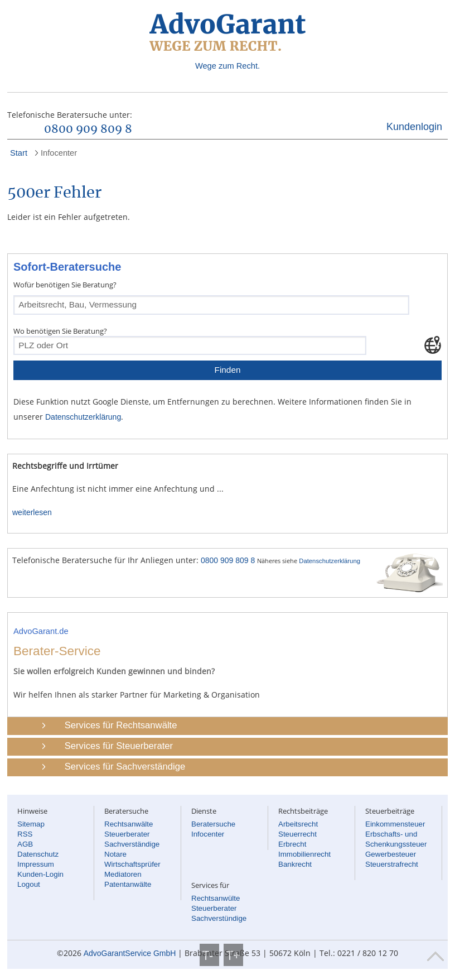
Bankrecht (295, 864)
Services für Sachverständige (125, 767)
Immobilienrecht (304, 854)
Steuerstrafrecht (392, 864)
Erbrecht (292, 844)
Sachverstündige (219, 918)
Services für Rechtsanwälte (121, 725)
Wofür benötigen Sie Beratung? (65, 285)
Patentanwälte (128, 884)
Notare (115, 854)
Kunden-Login (40, 874)
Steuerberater (127, 834)
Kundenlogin (414, 127)
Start (19, 153)
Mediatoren (123, 874)
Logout (29, 884)
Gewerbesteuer (391, 854)
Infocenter (59, 153)
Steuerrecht (297, 834)
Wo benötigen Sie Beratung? (60, 331)
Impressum (36, 864)
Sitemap (31, 824)
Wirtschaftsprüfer (132, 864)
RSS (25, 834)
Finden (227, 370)
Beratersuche (213, 824)
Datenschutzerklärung (83, 417)
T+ (233, 955)
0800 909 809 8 (88, 129)
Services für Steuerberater (119, 746)
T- (209, 955)
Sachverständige (132, 844)
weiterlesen (32, 512)
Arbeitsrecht (298, 824)
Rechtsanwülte (216, 898)
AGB (25, 844)
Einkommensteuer (395, 824)
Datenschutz (38, 854)
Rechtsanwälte (129, 824)
